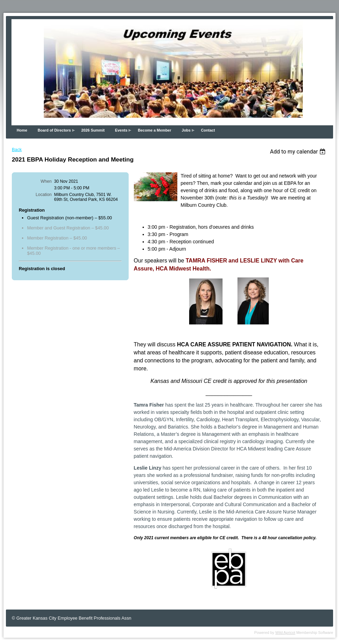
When (46, 181)
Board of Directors (54, 130)
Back (17, 150)
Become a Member (154, 130)
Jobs (186, 130)
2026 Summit (93, 130)
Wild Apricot (285, 633)
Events (121, 130)
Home (22, 130)
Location (44, 195)
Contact (208, 130)
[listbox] (298, 152)
